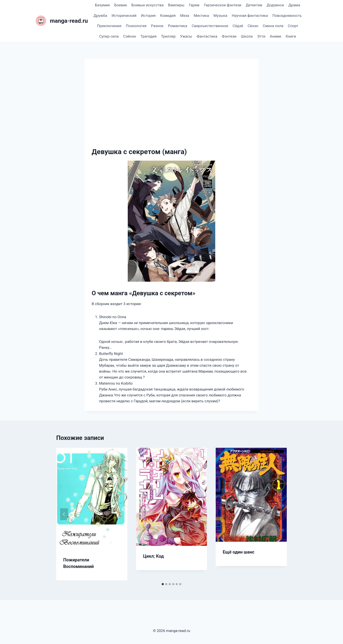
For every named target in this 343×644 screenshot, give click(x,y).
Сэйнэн (130, 36)
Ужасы (186, 36)
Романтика (177, 26)
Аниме (275, 36)
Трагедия (148, 36)
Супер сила (109, 36)
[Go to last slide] (64, 514)
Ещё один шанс (239, 552)
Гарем (194, 5)
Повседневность (287, 16)
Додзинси (275, 5)
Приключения (109, 26)
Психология (136, 26)
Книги (291, 36)
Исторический (124, 16)
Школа (247, 36)
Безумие (103, 5)
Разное (157, 26)
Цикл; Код (153, 556)
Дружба (100, 16)
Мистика (201, 16)
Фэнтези (229, 36)
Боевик (121, 5)
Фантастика (207, 36)
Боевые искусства (147, 5)
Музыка (220, 16)
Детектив (254, 5)
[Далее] (279, 514)
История (148, 16)
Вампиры (176, 5)
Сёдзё (238, 26)
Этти (261, 36)
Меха (185, 16)
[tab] (163, 584)
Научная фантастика (250, 16)
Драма (294, 5)
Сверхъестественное (210, 26)
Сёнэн (253, 26)
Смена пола (273, 26)
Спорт (293, 26)
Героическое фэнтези (223, 5)
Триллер (168, 36)
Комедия (168, 16)
